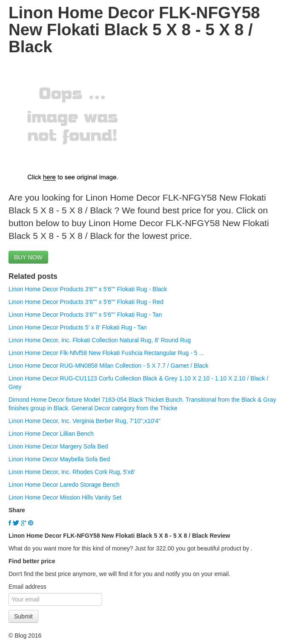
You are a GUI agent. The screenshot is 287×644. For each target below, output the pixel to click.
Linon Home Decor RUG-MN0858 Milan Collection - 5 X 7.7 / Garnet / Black (108, 366)
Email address (27, 587)
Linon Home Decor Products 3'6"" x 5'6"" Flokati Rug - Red (86, 302)
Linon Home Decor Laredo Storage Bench (64, 485)
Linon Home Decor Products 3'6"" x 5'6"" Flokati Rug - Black (88, 289)
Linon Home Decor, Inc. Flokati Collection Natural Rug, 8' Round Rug (100, 340)
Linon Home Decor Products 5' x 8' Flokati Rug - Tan (78, 327)
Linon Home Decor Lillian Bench (51, 434)
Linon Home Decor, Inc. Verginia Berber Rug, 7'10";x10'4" (85, 421)
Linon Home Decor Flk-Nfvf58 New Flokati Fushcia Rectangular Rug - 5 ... (106, 353)
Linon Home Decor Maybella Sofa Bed (59, 459)
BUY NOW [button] (28, 257)
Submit (23, 616)
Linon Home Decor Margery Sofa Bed (58, 446)
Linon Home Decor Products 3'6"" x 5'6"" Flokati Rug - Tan (85, 315)
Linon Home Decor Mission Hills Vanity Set (65, 497)
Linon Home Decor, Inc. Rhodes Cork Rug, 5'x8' (72, 472)
